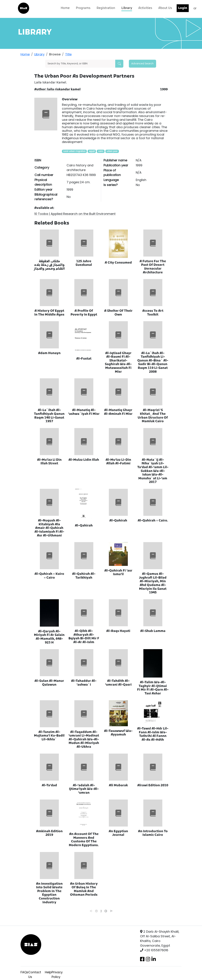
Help (48, 972)
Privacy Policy (57, 974)
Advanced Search (142, 63)
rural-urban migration (74, 151)
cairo (101, 151)
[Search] (80, 64)
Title (68, 54)
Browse (55, 54)
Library (127, 8)
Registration (106, 8)
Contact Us (35, 974)
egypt (92, 151)
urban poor (112, 151)
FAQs (24, 972)
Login (183, 8)
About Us (165, 8)
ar (195, 8)
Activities (145, 8)
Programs (83, 8)
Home (65, 8)
